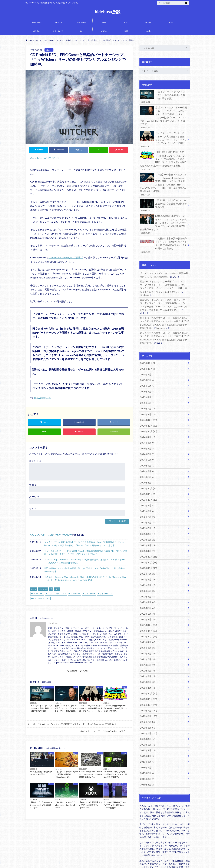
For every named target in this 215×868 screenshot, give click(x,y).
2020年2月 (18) (147, 720)
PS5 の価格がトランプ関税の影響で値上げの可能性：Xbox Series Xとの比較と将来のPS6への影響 (84, 570)
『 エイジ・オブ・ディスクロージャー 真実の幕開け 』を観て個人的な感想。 (163, 96)
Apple (149, 31)
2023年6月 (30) (147, 499)
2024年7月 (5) (147, 428)
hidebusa (53, 624)
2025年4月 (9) (147, 378)
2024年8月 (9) (147, 422)
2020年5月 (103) (148, 703)
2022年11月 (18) (148, 538)
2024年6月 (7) (147, 433)
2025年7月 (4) (147, 361)
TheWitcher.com (42, 398)
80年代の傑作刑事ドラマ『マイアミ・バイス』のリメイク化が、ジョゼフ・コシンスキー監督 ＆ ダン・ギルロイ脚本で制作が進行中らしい (163, 217)
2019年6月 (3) (147, 736)
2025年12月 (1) (147, 345)
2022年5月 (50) (147, 571)
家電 (126, 31)
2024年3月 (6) (147, 450)
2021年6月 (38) (147, 631)
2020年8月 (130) (148, 686)
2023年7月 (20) (147, 494)
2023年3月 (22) (147, 516)
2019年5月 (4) (147, 742)
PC (81, 31)
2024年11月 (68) (148, 405)
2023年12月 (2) (147, 466)
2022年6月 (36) (147, 565)
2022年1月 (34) (147, 593)
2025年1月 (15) (147, 394)
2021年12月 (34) (148, 598)
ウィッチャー (90, 594)
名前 (33, 485)
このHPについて (59, 22)
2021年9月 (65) (147, 615)
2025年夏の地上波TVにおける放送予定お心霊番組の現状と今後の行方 (163, 198)
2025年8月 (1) (147, 356)
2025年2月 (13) (147, 389)
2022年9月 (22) (147, 549)
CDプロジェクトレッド (57, 594)
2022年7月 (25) (147, 560)
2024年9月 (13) (147, 416)
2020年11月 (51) (148, 670)
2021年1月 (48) (147, 659)
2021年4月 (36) (147, 642)
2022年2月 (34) (147, 587)
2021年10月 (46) (148, 609)
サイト (33, 509)
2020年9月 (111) (148, 681)
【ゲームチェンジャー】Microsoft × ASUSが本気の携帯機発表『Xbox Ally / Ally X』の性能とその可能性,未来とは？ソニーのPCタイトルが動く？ (86, 553)
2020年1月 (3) (147, 725)
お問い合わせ (81, 22)
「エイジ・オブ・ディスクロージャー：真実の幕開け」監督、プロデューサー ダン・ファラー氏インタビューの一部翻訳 (163, 135)
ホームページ (37, 22)
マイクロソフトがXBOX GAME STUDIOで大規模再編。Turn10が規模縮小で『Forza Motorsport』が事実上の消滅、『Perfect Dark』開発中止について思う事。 (84, 544)
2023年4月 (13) (147, 510)
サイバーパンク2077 (41, 599)
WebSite (72, 671)
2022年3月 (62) (147, 582)
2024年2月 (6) (147, 455)
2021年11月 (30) (148, 604)
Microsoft (149, 22)
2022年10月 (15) (148, 543)
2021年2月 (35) (147, 653)
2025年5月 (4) (147, 372)
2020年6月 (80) (147, 697)
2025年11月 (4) (147, 350)
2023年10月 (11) (148, 477)
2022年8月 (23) (147, 554)
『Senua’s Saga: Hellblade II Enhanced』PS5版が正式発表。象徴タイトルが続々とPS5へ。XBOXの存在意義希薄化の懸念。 (85, 562)
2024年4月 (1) (147, 444)
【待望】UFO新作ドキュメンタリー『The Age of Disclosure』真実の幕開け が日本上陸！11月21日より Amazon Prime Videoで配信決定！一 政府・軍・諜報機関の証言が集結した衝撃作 (163, 178)
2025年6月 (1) (147, 367)
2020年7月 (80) (147, 692)
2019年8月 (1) (147, 731)
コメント (35, 461)
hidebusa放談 (108, 12)
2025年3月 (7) (147, 383)
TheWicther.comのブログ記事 (65, 257)
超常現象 (37, 31)
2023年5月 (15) (147, 505)
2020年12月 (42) (148, 664)
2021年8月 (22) (147, 620)
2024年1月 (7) (147, 461)
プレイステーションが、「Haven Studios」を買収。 (103, 732)
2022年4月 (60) (147, 576)
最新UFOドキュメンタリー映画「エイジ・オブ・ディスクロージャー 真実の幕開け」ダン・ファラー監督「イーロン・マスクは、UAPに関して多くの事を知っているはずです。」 (163, 115)
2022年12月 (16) (148, 532)
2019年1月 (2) (147, 753)
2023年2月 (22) (147, 521)
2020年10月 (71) (148, 675)
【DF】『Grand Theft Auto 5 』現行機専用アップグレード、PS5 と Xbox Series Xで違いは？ (74, 724)
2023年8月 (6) (147, 488)
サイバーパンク (106, 594)
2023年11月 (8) (147, 472)
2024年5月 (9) (147, 439)
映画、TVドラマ (59, 31)
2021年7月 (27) (147, 626)
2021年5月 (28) (147, 637)
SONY (126, 22)
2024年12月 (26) (148, 400)
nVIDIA (104, 31)
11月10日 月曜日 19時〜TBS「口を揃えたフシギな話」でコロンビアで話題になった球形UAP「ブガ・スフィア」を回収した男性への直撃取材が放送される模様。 (163, 155)
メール (34, 497)
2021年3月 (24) (147, 648)
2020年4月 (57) (147, 709)
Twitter (84, 671)
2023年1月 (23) (147, 527)
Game (104, 22)
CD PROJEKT (38, 594)
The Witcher (75, 594)
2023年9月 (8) (147, 483)
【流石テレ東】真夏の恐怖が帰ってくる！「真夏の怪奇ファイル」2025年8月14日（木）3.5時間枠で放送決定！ (163, 237)
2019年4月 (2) (147, 747)
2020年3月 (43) (147, 714)
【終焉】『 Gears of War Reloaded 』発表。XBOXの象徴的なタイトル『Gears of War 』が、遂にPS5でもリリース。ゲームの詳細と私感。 (85, 579)
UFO (171, 22)
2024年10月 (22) (148, 411)
